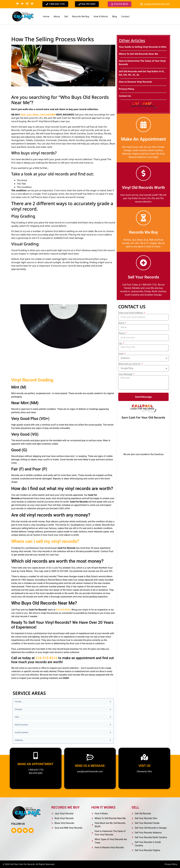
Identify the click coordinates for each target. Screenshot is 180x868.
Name (121, 323)
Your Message (126, 374)
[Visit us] (144, 757)
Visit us (144, 766)
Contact (125, 16)
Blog (115, 16)
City (120, 343)
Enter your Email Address (131, 313)
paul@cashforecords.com (90, 771)
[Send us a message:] (90, 757)
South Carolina (22, 732)
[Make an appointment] (36, 756)
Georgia (18, 709)
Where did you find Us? (130, 364)
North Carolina (21, 725)
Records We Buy (81, 16)
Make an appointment (36, 764)
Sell (66, 16)
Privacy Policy (171, 864)
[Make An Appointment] (143, 125)
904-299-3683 (36, 773)
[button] (63, 702)
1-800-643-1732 (36, 770)
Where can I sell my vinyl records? (45, 541)
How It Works (101, 16)
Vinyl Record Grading (32, 380)
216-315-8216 (63, 610)
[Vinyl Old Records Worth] (143, 173)
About (57, 16)
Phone (122, 333)
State (121, 354)
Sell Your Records (143, 277)
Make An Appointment (143, 139)
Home (46, 16)
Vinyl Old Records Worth (143, 188)
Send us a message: (90, 766)
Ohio (17, 717)
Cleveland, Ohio (144, 771)
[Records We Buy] (143, 218)
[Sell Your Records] (143, 263)
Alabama (19, 740)
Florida (18, 702)
